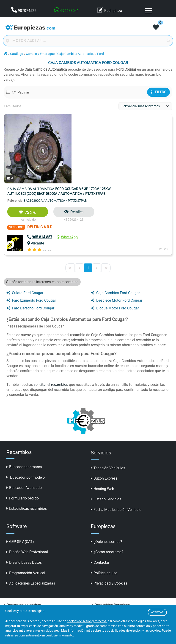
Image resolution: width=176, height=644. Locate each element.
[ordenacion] (145, 106)
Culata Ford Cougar (25, 224)
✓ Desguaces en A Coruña (112, 597)
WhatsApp (123, 168)
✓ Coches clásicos (18, 584)
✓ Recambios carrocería (110, 570)
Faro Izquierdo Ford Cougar (31, 231)
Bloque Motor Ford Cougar (115, 239)
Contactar (100, 493)
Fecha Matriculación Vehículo (116, 440)
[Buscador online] (88, 41)
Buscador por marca (24, 398)
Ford (100, 54)
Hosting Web (102, 420)
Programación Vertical (26, 504)
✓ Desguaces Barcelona (110, 577)
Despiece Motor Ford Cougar (117, 231)
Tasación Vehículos (108, 399)
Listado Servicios (106, 430)
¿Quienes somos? (106, 472)
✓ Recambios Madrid (20, 563)
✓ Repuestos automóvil (22, 543)
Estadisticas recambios (27, 439)
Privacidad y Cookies (109, 514)
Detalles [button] (130, 143)
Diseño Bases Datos (24, 493)
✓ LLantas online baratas (111, 563)
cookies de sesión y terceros (87, 621)
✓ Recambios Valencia (21, 570)
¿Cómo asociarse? (107, 483)
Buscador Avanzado (24, 418)
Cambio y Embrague (40, 54)
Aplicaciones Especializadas (31, 514)
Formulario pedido (23, 429)
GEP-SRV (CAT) (20, 472)
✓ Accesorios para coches (112, 556)
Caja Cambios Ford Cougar (115, 224)
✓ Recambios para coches (24, 549)
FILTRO (158, 92)
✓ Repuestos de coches (22, 536)
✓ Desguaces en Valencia (111, 584)
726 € (84, 143)
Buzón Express (104, 409)
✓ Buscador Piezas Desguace (115, 543)
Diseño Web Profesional (27, 483)
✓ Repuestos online (19, 556)
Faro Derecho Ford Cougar (30, 239)
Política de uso (104, 504)
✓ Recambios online (19, 597)
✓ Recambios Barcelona (110, 536)
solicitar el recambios (51, 315)
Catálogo (17, 54)
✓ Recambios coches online (25, 591)
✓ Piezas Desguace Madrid (25, 604)
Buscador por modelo (26, 408)
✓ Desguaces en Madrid (110, 604)
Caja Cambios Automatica (76, 54)
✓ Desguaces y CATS (108, 549)
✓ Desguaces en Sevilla (110, 591)
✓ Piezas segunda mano (23, 577)
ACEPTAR (157, 612)
